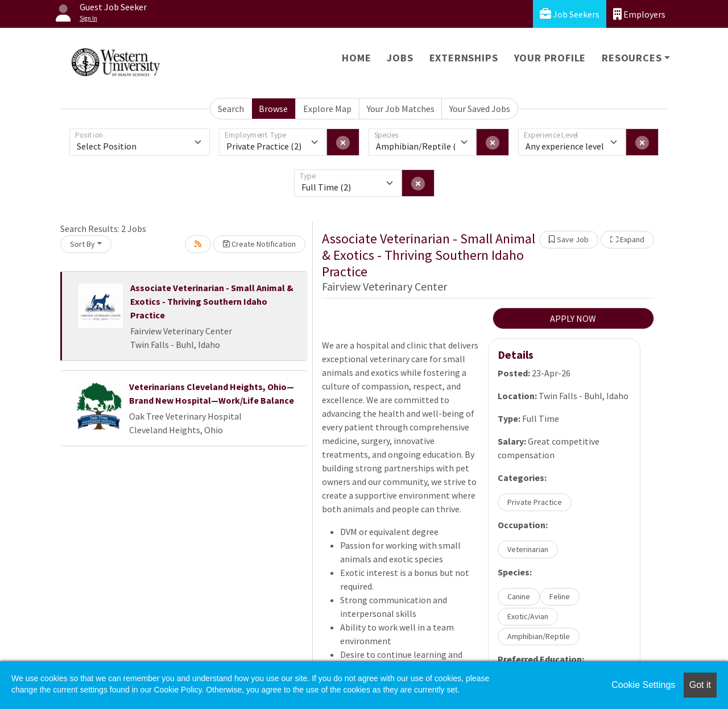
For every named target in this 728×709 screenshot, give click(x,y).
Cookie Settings (643, 685)
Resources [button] (632, 58)
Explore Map (327, 109)
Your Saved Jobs (480, 109)
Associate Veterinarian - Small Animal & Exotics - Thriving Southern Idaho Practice (212, 301)
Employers (639, 14)
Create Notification (259, 244)
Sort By (82, 244)
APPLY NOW (573, 318)
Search (231, 109)
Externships (464, 58)
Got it (700, 685)
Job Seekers (570, 14)
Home (356, 58)
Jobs (400, 58)
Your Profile (550, 58)
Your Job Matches (401, 109)
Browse (273, 109)
